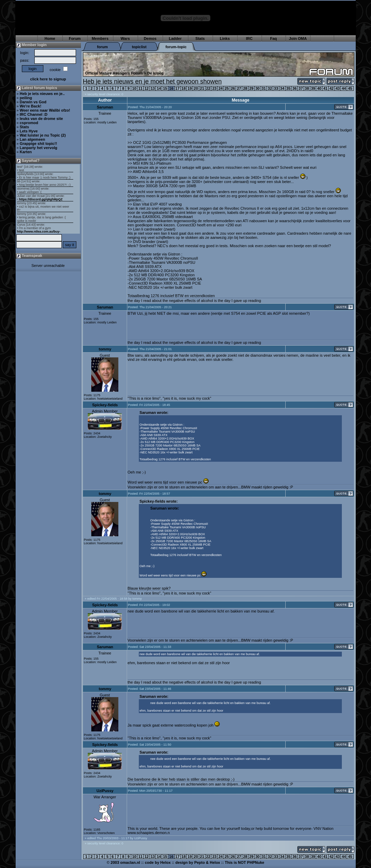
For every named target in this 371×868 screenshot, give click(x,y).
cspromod (29, 123)
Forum (75, 38)
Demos (150, 38)
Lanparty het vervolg (39, 148)
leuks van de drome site (41, 119)
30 (258, 88)
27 (239, 88)
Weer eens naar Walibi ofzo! (45, 110)
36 (295, 88)
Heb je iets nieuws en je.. (42, 94)
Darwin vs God (33, 102)
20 (196, 88)
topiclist (139, 47)
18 (184, 88)
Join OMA (298, 38)
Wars (125, 38)
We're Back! (31, 106)
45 (350, 88)
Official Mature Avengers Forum (114, 73)
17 (177, 88)
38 (307, 88)
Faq (273, 38)
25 (227, 88)
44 (344, 88)
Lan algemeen (32, 139)
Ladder (175, 38)
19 (190, 88)
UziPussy (105, 791)
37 (301, 88)
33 (276, 88)
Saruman (105, 107)
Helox (166, 862)
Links (225, 38)
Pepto (200, 862)
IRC (249, 38)
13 (153, 88)
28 (245, 88)
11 (140, 88)
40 (319, 88)
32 (270, 88)
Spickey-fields (105, 405)
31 (264, 88)
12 (146, 88)
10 (134, 88)
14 (159, 88)
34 (282, 88)
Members (100, 38)
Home (50, 38)
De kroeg (155, 73)
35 (288, 88)
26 (233, 88)
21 (202, 88)
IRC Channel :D (34, 114)
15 (165, 88)
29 (251, 88)
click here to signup (48, 79)
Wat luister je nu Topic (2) (43, 135)
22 (208, 88)
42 (331, 88)
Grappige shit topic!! (39, 144)
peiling (26, 98)
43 (338, 88)
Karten (26, 152)
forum (102, 47)
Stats (200, 38)
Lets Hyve (29, 131)
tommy (105, 349)
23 (214, 88)
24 (220, 88)
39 (313, 88)
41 (325, 88)
